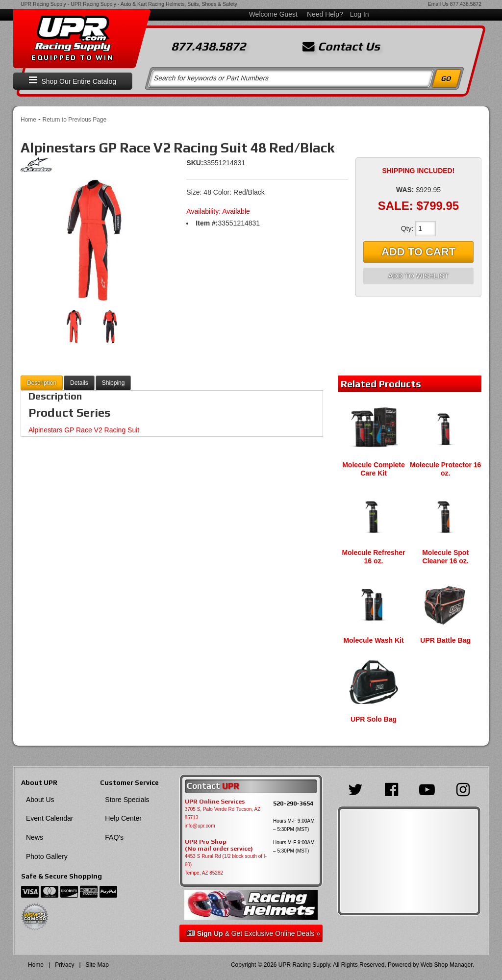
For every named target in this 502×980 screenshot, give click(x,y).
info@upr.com (200, 826)
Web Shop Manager (447, 965)
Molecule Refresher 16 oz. (373, 557)
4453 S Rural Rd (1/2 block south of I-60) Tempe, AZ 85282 (226, 865)
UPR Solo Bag (374, 719)
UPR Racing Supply (43, 4)
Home (28, 120)
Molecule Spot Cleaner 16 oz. (445, 557)
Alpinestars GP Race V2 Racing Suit (84, 430)
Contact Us (341, 47)
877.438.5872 (466, 4)
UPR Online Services (215, 802)
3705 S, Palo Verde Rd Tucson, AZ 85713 (223, 813)
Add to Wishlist (418, 276)
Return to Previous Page (74, 120)
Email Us (438, 4)
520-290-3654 (293, 803)
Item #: (207, 223)
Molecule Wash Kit (373, 640)
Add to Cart (418, 252)
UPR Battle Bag (445, 640)
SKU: (195, 163)
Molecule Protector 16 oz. (446, 469)
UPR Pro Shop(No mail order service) (219, 845)
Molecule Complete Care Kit (374, 469)
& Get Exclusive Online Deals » (253, 933)
